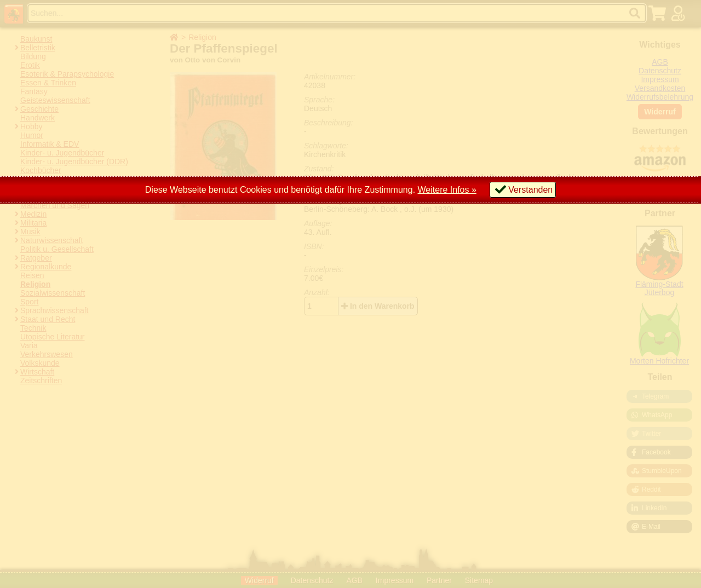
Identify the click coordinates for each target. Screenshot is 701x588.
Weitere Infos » (447, 190)
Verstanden (530, 190)
